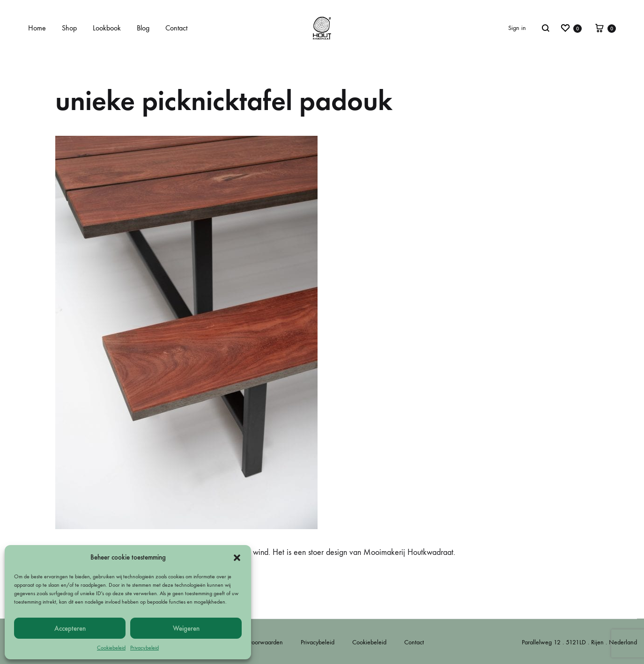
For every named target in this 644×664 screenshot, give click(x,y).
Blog (143, 28)
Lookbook (107, 28)
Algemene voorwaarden (252, 642)
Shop (69, 28)
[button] (237, 558)
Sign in (517, 28)
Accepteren (70, 628)
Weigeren (186, 628)
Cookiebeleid (111, 648)
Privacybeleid (144, 648)
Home (37, 28)
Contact (176, 28)
